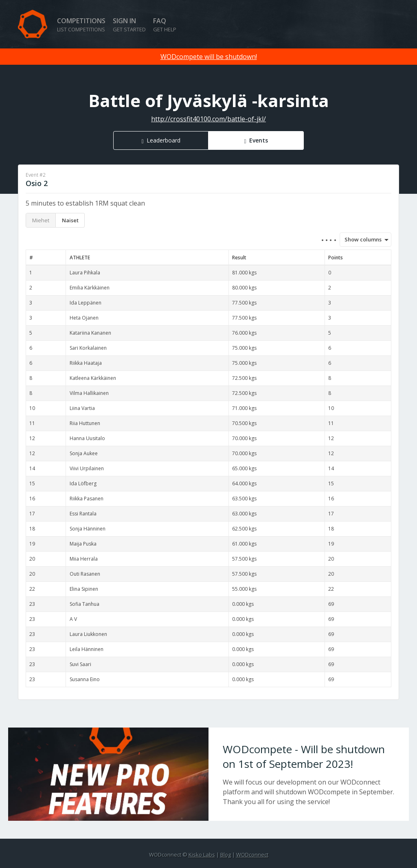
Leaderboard (164, 140)
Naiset (70, 220)
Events (259, 140)
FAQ (165, 25)
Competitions (81, 25)
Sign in (129, 25)
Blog (226, 855)
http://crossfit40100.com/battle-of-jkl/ (208, 119)
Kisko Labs (202, 855)
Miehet (41, 220)
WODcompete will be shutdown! (209, 57)
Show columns (360, 239)
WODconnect (252, 855)
